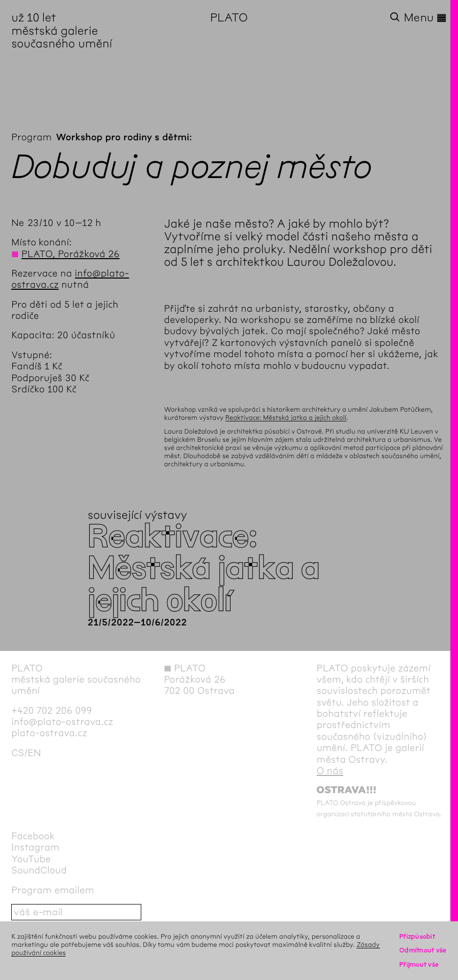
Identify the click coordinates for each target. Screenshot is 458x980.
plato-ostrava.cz (49, 733)
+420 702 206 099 (52, 711)
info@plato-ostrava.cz (62, 722)
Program (31, 137)
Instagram (35, 847)
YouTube (31, 859)
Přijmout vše (419, 964)
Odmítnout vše (423, 950)
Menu (425, 18)
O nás (330, 771)
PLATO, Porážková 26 (70, 254)
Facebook (33, 836)
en (34, 753)
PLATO (229, 18)
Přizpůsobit (417, 936)
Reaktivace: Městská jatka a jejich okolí (286, 418)
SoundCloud (39, 870)
